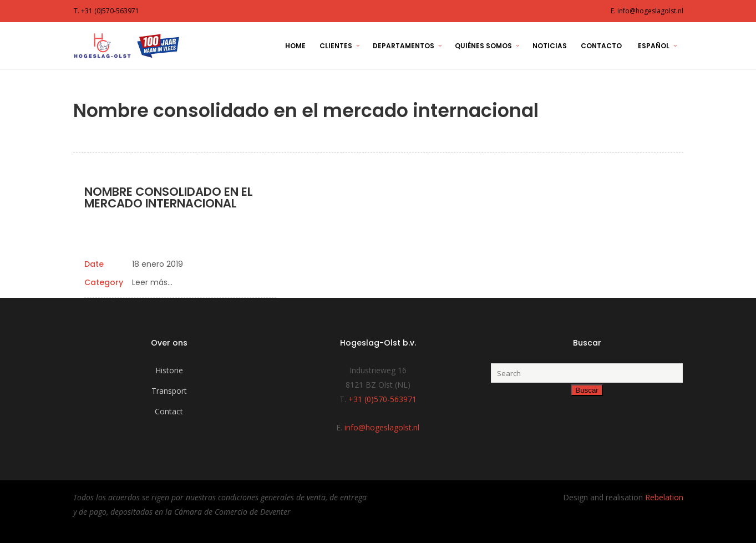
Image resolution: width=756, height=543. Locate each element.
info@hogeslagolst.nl (382, 427)
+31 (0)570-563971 (382, 399)
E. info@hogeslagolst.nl (647, 11)
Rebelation (664, 497)
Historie (169, 370)
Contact (169, 411)
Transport (169, 391)
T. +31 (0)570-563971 (106, 11)
